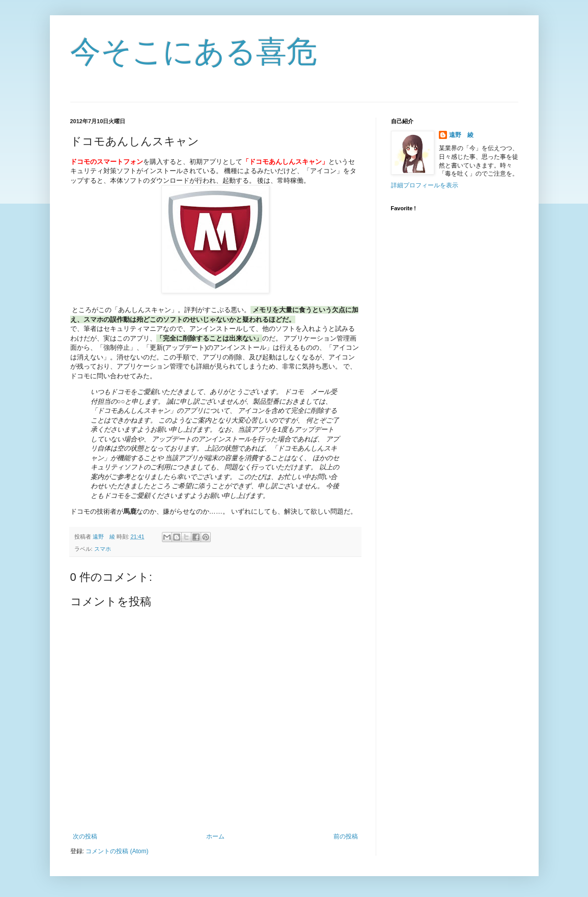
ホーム (215, 836)
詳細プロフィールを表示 (425, 185)
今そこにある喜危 (194, 52)
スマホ (103, 549)
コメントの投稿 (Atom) (117, 851)
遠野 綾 (461, 135)
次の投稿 (85, 836)
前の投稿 (346, 836)
